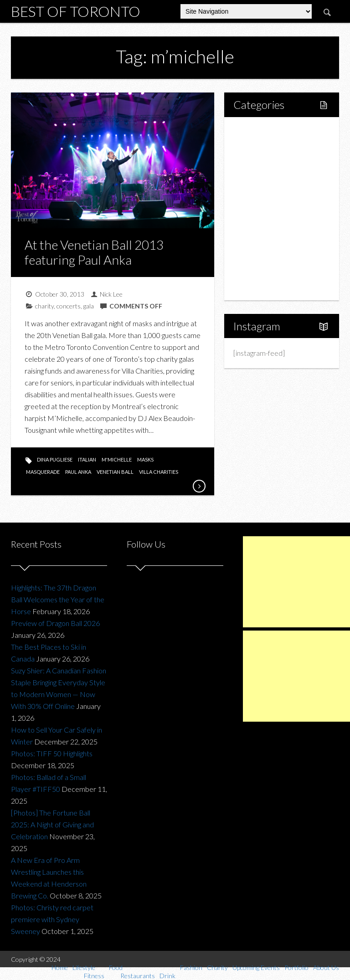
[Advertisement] (296, 582)
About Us (258, 286)
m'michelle (117, 459)
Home (253, 131)
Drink (261, 208)
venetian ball (115, 472)
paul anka (78, 472)
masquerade (43, 472)
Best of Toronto (76, 11)
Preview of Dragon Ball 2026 (55, 623)
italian (87, 459)
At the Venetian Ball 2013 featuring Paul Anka (94, 252)
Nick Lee (111, 294)
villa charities (159, 472)
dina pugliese (55, 459)
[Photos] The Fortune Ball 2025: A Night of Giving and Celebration (52, 824)
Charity (255, 239)
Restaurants (271, 193)
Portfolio (257, 270)
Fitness (264, 162)
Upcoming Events (270, 255)
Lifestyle (257, 146)
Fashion (255, 224)
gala (89, 306)
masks (145, 459)
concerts (69, 306)
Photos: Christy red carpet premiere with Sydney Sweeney (52, 919)
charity (44, 306)
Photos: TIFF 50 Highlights (52, 753)
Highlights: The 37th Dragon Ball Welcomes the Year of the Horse (58, 599)
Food (252, 177)
